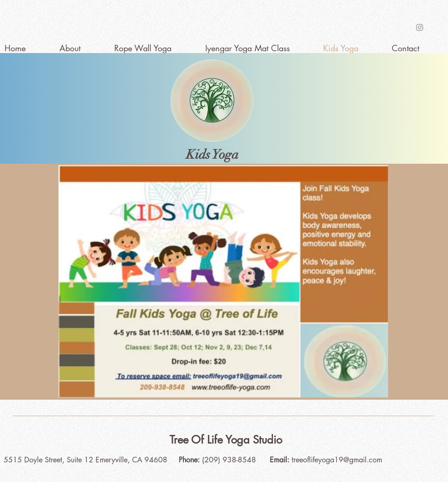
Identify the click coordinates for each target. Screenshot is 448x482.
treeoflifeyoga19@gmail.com (337, 460)
